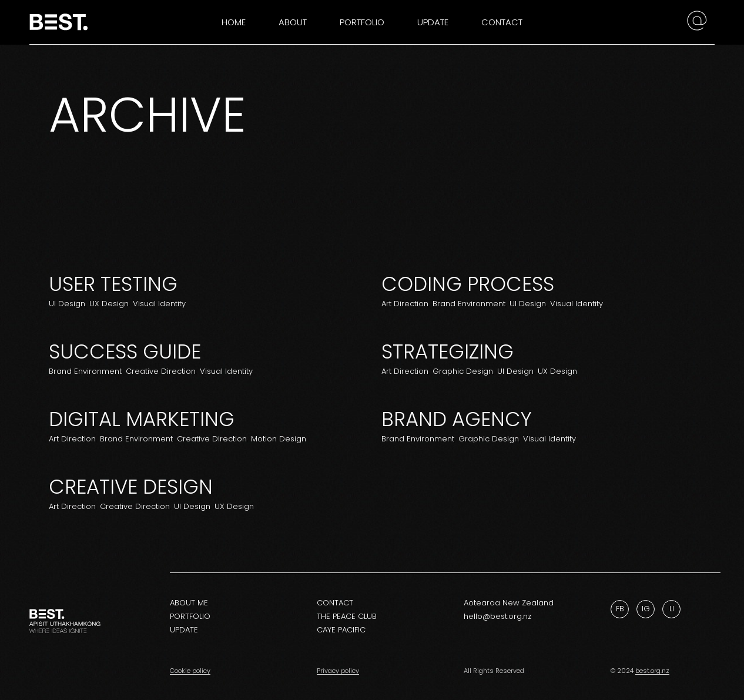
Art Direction (405, 304)
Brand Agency (457, 419)
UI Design (67, 304)
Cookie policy (190, 671)
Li (672, 609)
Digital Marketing (142, 419)
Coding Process (468, 284)
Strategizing (448, 351)
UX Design (109, 304)
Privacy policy (338, 671)
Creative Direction (161, 371)
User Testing (113, 284)
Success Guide (125, 351)
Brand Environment (469, 304)
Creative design (131, 487)
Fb (620, 609)
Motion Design (279, 439)
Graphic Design (463, 371)
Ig (646, 609)
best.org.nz (652, 671)
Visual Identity (159, 304)
